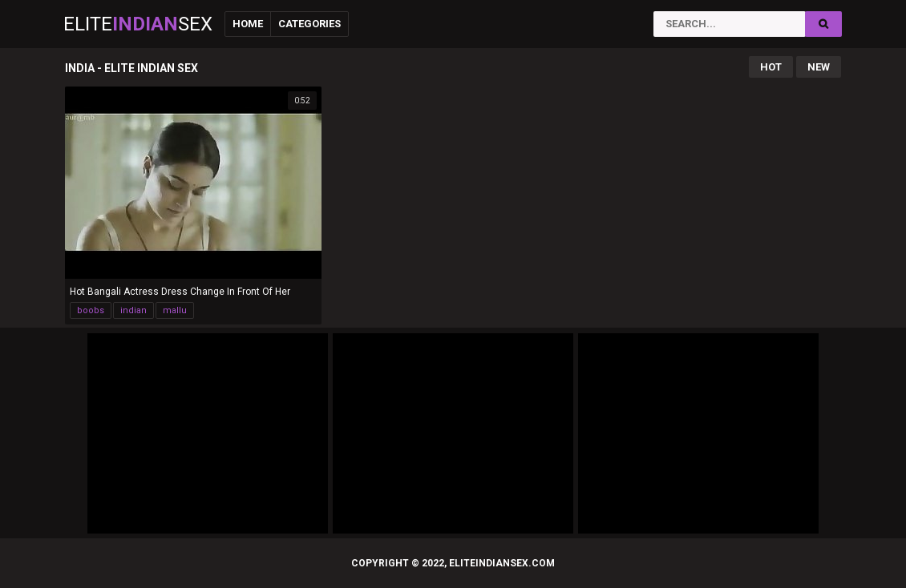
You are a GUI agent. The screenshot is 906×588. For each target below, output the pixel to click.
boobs (91, 310)
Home (248, 24)
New (819, 67)
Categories (309, 24)
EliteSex (138, 24)
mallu (175, 310)
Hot (771, 67)
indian (133, 310)
